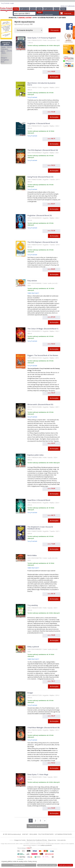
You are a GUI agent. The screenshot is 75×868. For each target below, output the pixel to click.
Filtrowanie (55, 30)
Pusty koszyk (68, 13)
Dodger (30, 693)
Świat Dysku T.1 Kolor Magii (38, 775)
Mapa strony (52, 840)
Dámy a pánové (33, 647)
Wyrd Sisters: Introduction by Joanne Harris (41, 84)
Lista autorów (61, 840)
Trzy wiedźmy (33, 605)
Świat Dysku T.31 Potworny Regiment (42, 38)
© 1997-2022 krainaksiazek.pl (12, 834)
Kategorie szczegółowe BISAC (5, 60)
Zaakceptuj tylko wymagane (47, 865)
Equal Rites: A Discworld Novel (39, 500)
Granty (40, 9)
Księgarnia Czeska (20, 840)
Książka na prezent (49, 9)
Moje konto (57, 9)
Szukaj (16, 9)
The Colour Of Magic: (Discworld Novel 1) (43, 329)
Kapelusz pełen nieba (35, 455)
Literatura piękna (4, 50)
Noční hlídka (32, 555)
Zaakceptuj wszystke (65, 865)
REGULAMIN (33, 834)
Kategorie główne (6, 43)
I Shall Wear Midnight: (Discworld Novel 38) (44, 728)
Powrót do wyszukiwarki (37, 826)
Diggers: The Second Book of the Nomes (43, 355)
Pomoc (63, 9)
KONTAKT (25, 834)
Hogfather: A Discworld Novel (39, 123)
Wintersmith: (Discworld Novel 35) (40, 404)
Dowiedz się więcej (19, 865)
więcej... (4, 53)
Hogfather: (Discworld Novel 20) (40, 215)
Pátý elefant (32, 281)
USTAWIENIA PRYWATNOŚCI (63, 834)
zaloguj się (64, 6)
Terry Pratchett (32, 97)
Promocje (33, 9)
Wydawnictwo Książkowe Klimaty (37, 840)
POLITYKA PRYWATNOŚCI (46, 834)
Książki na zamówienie (26, 9)
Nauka (4, 47)
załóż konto (71, 6)
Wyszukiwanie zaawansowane (45, 15)
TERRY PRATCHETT (33, 293)
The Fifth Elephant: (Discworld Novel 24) (43, 150)
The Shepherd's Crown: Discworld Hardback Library (40, 528)
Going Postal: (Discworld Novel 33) (40, 177)
